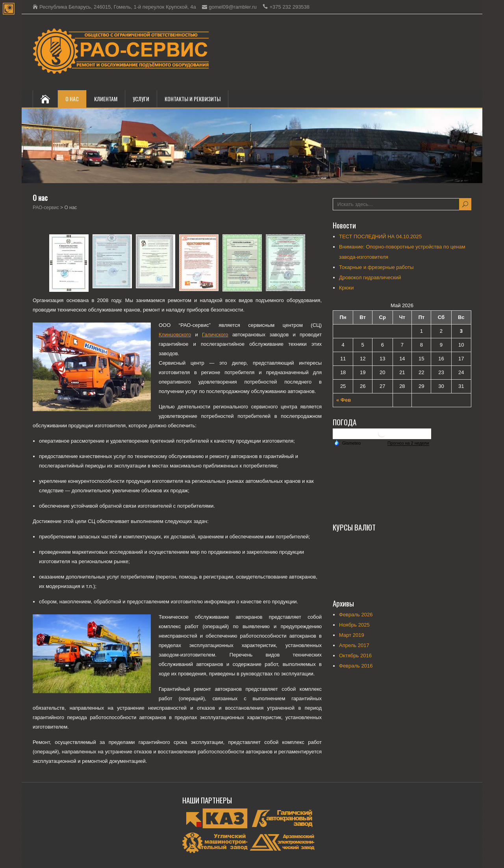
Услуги (141, 99)
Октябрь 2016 (355, 656)
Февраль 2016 (356, 666)
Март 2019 (352, 635)
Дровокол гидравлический (370, 277)
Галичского (215, 335)
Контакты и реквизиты (193, 99)
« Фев (344, 400)
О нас (72, 99)
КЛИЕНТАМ (106, 99)
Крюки (346, 288)
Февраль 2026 (356, 615)
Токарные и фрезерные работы (376, 267)
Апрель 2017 (354, 645)
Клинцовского (175, 335)
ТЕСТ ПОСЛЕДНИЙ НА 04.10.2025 (380, 236)
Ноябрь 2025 (354, 625)
